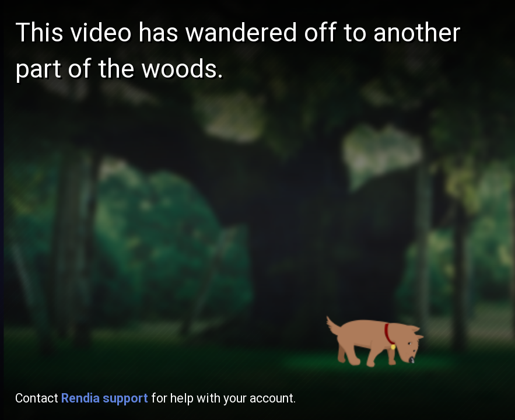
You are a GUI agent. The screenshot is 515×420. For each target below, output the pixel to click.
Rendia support (105, 398)
